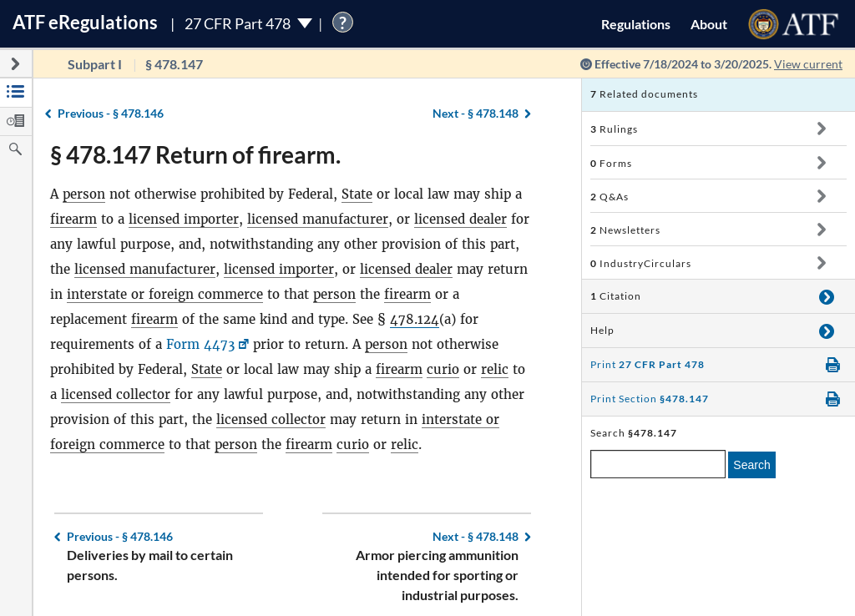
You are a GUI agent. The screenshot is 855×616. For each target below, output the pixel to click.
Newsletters (625, 230)
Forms (611, 163)
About (709, 24)
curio (443, 369)
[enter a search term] (658, 464)
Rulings (614, 129)
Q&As (610, 197)
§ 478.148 (476, 113)
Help (602, 330)
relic (495, 369)
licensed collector (116, 394)
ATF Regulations (85, 22)
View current (808, 64)
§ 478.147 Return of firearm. (195, 154)
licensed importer (184, 219)
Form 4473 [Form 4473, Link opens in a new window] (200, 344)
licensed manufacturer (318, 219)
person (84, 194)
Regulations (636, 24)
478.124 (415, 319)
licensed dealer (460, 219)
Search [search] (751, 465)
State (357, 194)
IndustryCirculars (641, 263)
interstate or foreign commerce (165, 294)
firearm (73, 219)
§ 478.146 (111, 113)
